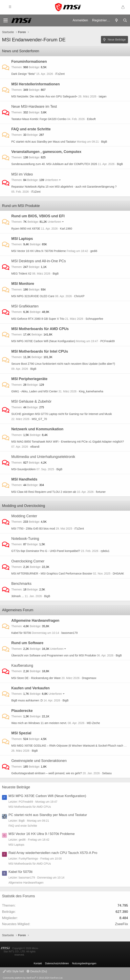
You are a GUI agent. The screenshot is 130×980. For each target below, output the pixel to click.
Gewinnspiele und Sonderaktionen (39, 761)
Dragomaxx (89, 678)
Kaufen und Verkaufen (30, 688)
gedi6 (94, 251)
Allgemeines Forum (18, 610)
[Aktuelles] (116, 21)
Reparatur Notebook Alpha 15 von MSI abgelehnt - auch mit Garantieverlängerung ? (64, 187)
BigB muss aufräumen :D (27, 700)
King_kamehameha (91, 391)
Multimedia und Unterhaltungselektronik (43, 457)
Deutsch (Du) (37, 971)
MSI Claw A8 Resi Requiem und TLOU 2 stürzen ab (44, 492)
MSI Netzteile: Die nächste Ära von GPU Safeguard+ (44, 96)
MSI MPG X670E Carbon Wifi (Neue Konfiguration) (43, 341)
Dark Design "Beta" (23, 74)
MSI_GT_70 (39, 419)
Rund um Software (27, 643)
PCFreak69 (107, 341)
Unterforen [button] (51, 180)
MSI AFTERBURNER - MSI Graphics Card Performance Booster (52, 574)
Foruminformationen (29, 62)
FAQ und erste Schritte (31, 129)
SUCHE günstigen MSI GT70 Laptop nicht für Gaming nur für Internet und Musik (62, 414)
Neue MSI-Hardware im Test (34, 107)
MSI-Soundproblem (24, 469)
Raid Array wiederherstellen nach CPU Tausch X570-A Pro (53, 853)
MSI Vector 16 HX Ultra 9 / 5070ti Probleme (39, 251)
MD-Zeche (93, 723)
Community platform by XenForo (33, 978)
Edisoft (91, 119)
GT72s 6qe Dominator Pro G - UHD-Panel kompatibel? (46, 551)
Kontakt (38, 963)
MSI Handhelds (24, 479)
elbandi (35, 447)
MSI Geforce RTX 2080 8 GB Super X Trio (38, 319)
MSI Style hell (13, 971)
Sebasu (107, 773)
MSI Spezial (21, 733)
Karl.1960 (66, 229)
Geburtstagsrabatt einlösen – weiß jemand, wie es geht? (47, 773)
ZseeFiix (122, 924)
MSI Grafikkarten (25, 306)
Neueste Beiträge (16, 787)
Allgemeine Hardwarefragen (35, 621)
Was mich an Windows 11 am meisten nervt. (39, 723)
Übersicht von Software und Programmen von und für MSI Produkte (54, 655)
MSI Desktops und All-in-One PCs (39, 261)
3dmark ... (18, 596)
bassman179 (69, 633)
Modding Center (24, 516)
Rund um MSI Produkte (21, 206)
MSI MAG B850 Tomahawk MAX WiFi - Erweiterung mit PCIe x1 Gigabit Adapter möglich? (68, 442)
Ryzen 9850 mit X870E (26, 229)
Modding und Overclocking (24, 506)
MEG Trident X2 (21, 274)
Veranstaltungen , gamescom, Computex (46, 152)
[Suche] (125, 21)
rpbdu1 (105, 551)
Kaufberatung (22, 666)
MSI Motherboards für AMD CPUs (40, 329)
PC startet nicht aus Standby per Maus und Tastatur (44, 142)
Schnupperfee (94, 319)
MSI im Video (22, 174)
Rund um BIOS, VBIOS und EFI (38, 216)
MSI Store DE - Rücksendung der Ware (36, 678)
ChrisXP (79, 296)
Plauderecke (22, 711)
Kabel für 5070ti (21, 633)
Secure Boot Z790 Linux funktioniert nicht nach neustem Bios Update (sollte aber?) (63, 364)
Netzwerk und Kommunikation (37, 429)
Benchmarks (21, 584)
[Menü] (6, 20)
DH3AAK (118, 574)
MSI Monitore (23, 284)
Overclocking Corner (28, 561)
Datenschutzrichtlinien (57, 963)
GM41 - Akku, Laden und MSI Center (35, 391)
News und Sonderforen (21, 51)
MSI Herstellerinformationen (36, 84)
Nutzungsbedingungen (84, 963)
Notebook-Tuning (25, 539)
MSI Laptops (22, 239)
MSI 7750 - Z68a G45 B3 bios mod (33, 529)
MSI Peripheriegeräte (29, 379)
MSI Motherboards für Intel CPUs (40, 351)
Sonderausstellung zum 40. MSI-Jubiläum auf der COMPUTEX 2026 (54, 164)
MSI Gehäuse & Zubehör (31, 401)
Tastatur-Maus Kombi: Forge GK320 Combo (39, 119)
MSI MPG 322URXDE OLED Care (33, 296)
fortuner (101, 492)
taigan (103, 96)
